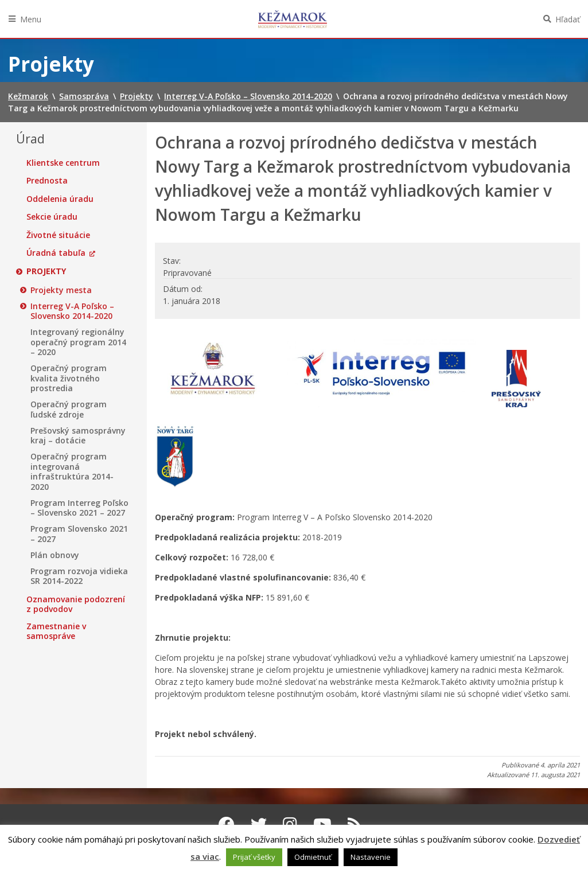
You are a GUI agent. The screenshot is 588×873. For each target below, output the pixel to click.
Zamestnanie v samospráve (56, 631)
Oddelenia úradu (60, 199)
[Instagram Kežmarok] (290, 824)
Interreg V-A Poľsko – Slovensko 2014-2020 (72, 311)
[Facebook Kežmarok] (227, 824)
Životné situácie (58, 235)
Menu (31, 19)
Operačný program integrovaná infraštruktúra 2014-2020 (72, 471)
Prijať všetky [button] (254, 857)
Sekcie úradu (52, 217)
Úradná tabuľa (56, 253)
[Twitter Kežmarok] (259, 824)
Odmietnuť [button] (313, 857)
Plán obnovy (55, 555)
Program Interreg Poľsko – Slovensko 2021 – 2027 (79, 508)
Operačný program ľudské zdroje (69, 409)
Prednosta (47, 181)
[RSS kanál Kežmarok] (355, 824)
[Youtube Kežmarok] (322, 824)
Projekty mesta (61, 290)
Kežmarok (293, 19)
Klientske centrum (63, 163)
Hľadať (568, 19)
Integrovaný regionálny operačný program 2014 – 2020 (78, 342)
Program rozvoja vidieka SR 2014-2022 (79, 576)
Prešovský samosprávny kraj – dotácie (78, 436)
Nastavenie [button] (371, 857)
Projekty (46, 271)
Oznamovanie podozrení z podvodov (76, 604)
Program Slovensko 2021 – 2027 (79, 534)
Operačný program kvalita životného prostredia (69, 378)
